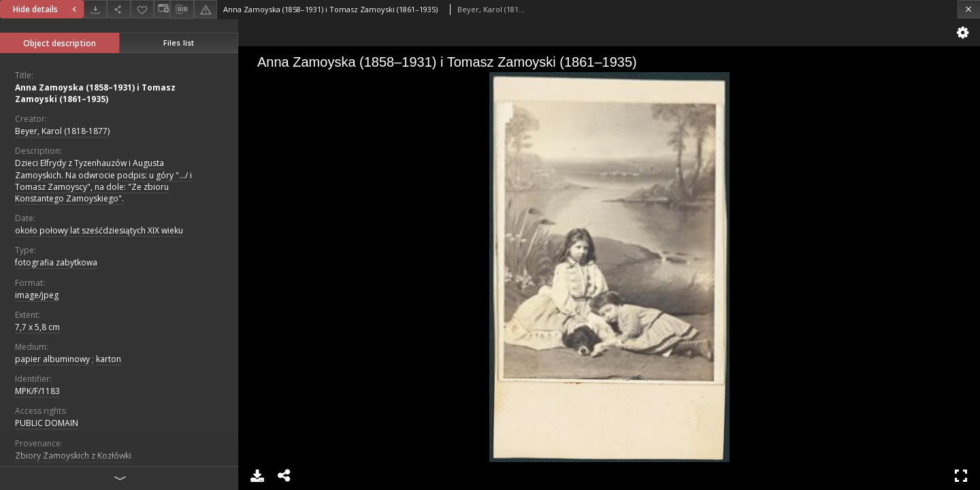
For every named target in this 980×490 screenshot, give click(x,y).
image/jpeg (37, 295)
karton (109, 359)
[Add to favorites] (142, 9)
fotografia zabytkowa (56, 262)
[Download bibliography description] (182, 10)
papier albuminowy (52, 359)
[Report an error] (206, 9)
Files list (179, 43)
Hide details (46, 9)
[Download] (95, 9)
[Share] (118, 9)
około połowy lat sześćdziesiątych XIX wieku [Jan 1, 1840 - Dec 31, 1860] (99, 230)
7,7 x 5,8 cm (37, 327)
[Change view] (162, 9)
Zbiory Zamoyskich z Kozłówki (73, 456)
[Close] (969, 9)
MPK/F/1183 (37, 391)
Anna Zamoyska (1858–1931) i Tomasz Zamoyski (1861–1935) (95, 93)
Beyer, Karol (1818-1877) (62, 131)
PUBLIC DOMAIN (47, 423)
